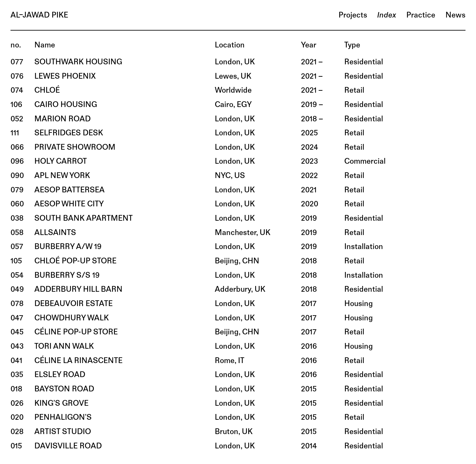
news (455, 16)
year (309, 46)
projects (353, 16)
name (45, 46)
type (352, 46)
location (230, 46)
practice (421, 16)
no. (16, 46)
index (387, 16)
